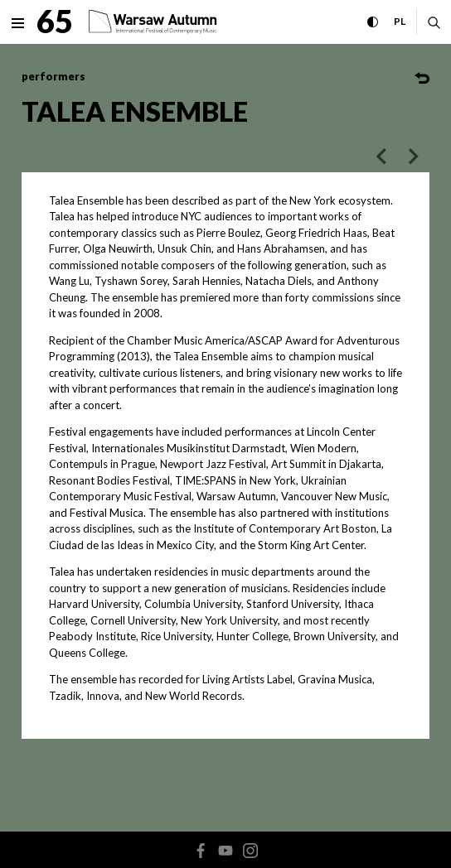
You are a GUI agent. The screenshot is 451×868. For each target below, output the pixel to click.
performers (53, 76)
